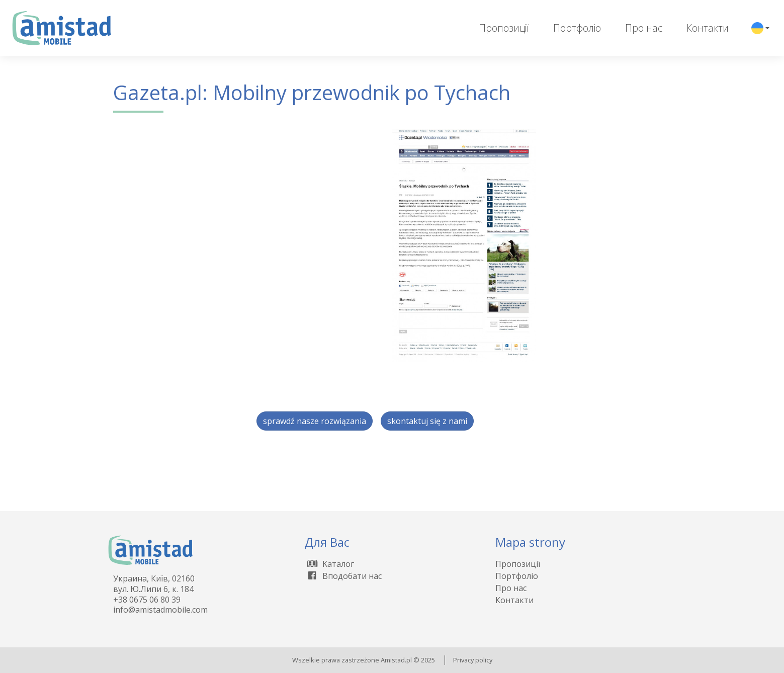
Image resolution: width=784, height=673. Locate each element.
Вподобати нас (343, 576)
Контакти (708, 28)
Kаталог (329, 564)
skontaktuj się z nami (427, 421)
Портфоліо (577, 28)
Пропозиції (504, 28)
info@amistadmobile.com (160, 610)
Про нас (644, 28)
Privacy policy (473, 660)
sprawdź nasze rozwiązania (315, 421)
